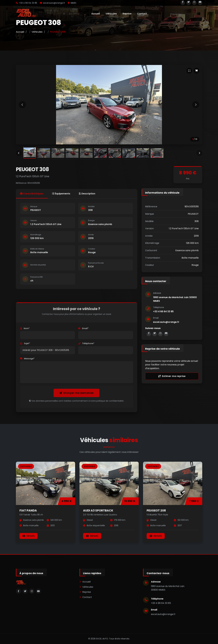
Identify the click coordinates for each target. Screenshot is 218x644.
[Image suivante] (196, 105)
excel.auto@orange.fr (53, 3)
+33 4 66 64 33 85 (27, 3)
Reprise (127, 14)
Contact (142, 14)
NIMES (72, 3)
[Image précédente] (22, 105)
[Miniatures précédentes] (19, 153)
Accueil (96, 14)
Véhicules (111, 14)
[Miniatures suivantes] (199, 153)
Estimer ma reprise (172, 376)
